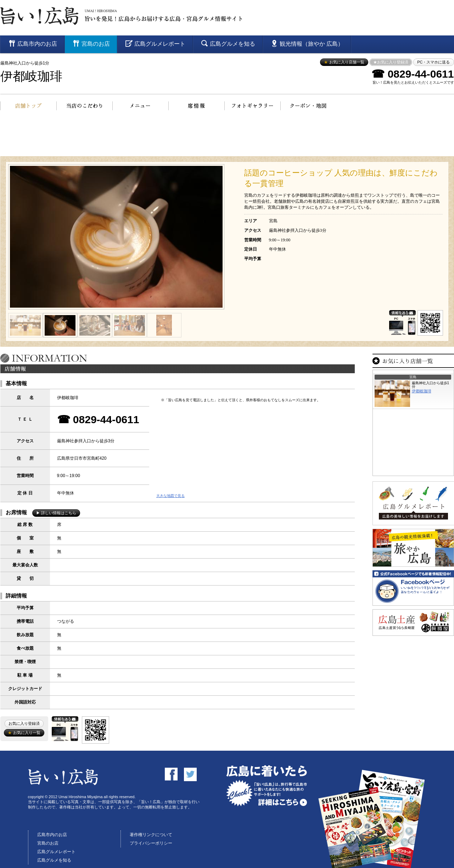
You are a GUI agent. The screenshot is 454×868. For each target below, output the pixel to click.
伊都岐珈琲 (31, 76)
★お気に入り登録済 (391, 62)
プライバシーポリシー (151, 843)
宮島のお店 (48, 843)
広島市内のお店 (52, 835)
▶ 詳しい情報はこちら (56, 513)
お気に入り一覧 (24, 733)
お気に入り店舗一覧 (344, 62)
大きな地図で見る (170, 496)
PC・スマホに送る (433, 62)
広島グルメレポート (56, 852)
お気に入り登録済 (24, 723)
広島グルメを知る (54, 860)
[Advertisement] (227, 137)
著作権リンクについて (151, 835)
